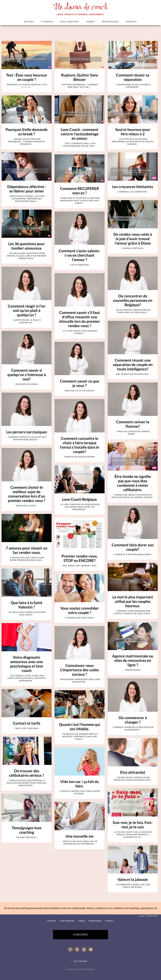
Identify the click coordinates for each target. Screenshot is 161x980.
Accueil (29, 22)
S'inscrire (80, 935)
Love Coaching (69, 22)
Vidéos (90, 22)
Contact (131, 22)
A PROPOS (47, 22)
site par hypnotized (80, 970)
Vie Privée (80, 961)
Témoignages (110, 22)
